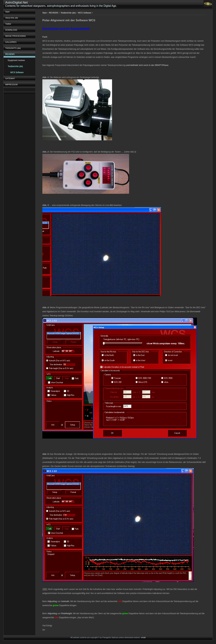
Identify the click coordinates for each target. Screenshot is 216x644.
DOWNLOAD (11, 30)
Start (7, 12)
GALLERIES (11, 42)
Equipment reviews (16, 60)
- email (143, 637)
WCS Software (17, 72)
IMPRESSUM (11, 85)
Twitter (8, 24)
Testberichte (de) (15, 66)
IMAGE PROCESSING (16, 36)
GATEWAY (10, 79)
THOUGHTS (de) (13, 48)
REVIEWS (10, 54)
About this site (12, 18)
